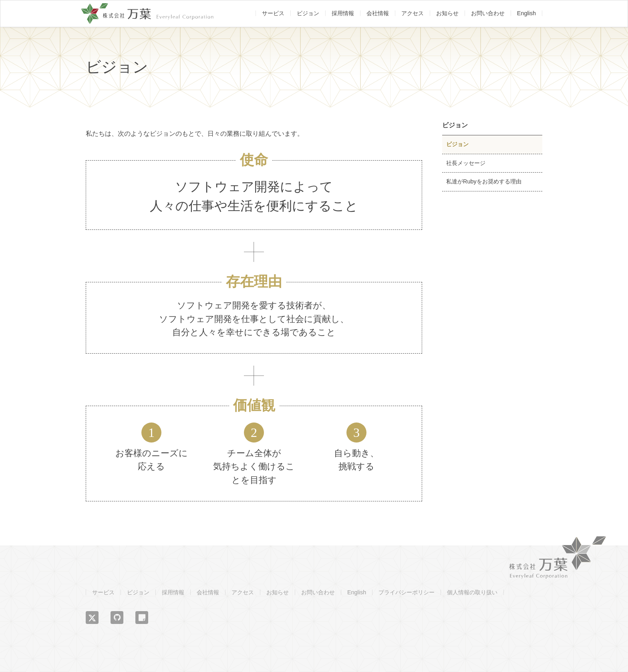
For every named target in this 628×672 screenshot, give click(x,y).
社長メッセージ (466, 163)
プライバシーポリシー (407, 592)
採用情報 (343, 13)
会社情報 (378, 13)
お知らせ (447, 13)
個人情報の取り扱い (472, 592)
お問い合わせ (488, 13)
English (526, 13)
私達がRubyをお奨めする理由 (484, 181)
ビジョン (308, 13)
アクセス (413, 13)
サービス (273, 13)
